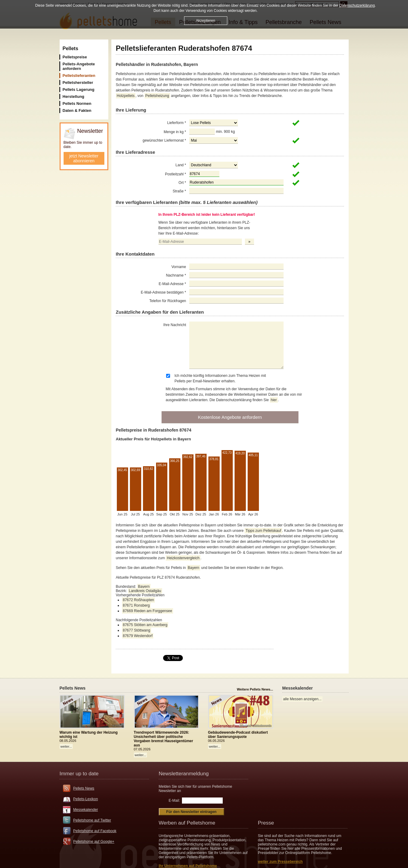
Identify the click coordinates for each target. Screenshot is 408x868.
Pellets (71, 48)
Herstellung (74, 96)
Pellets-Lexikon (86, 799)
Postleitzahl (175, 174)
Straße (179, 191)
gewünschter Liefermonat (164, 140)
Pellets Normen (77, 103)
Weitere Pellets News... (255, 689)
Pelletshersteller (78, 83)
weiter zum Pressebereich (280, 862)
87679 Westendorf (138, 636)
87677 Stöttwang (137, 630)
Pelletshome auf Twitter (92, 820)
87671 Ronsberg (136, 605)
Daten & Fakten (77, 110)
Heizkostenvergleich (183, 558)
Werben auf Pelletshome (187, 823)
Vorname (179, 267)
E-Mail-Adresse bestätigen (164, 292)
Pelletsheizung (157, 96)
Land (181, 165)
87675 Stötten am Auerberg (145, 625)
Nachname (176, 275)
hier (274, 400)
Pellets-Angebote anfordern (79, 66)
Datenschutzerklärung (357, 5)
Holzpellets (126, 96)
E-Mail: (174, 801)
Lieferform (176, 123)
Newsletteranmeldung (184, 774)
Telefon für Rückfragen (168, 301)
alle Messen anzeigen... (302, 699)
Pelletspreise (75, 57)
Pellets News (84, 788)
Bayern (194, 568)
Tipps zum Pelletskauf (263, 531)
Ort (182, 183)
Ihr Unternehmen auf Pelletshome (188, 866)
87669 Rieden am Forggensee (148, 611)
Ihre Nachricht (175, 325)
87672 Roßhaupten (139, 600)
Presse (266, 823)
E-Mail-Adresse (172, 284)
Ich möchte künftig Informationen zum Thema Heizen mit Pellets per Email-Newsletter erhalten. (220, 378)
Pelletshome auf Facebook (95, 831)
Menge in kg (175, 132)
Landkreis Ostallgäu (145, 591)
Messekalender (86, 810)
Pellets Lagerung (79, 90)
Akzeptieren (206, 20)
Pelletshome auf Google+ (94, 842)
